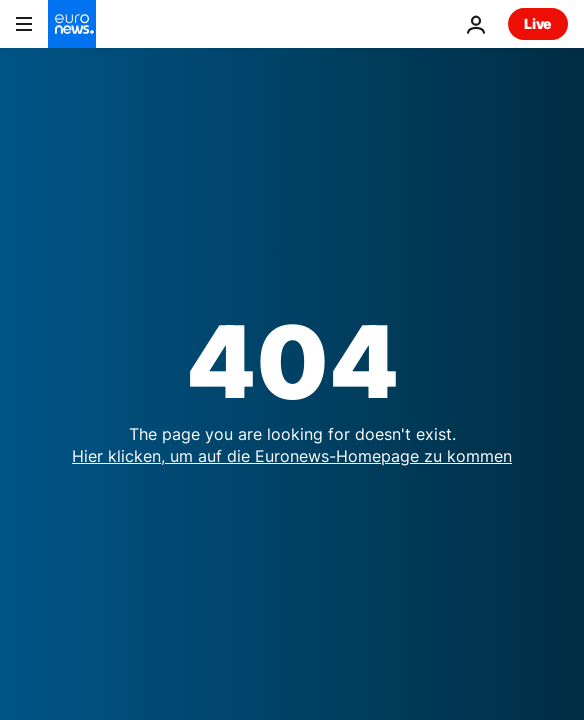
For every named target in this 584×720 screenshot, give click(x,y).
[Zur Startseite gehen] (72, 24)
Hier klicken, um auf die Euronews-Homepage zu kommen (292, 456)
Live (538, 23)
